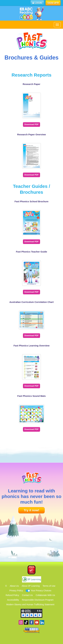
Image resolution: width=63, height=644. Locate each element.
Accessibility (13, 600)
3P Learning (32, 579)
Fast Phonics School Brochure (31, 201)
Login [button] (37, 3)
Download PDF (31, 124)
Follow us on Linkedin (42, 622)
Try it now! (31, 510)
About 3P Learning (31, 586)
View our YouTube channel (37, 622)
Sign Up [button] (53, 3)
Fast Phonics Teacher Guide (32, 252)
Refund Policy (12, 595)
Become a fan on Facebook (31, 622)
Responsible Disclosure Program (38, 600)
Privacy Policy (16, 591)
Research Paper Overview (31, 134)
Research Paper (31, 84)
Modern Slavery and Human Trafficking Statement (30, 604)
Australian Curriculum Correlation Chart (31, 302)
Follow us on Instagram (21, 622)
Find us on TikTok (26, 622)
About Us (14, 586)
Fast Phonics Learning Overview (31, 346)
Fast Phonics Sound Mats (32, 396)
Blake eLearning (31, 570)
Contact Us (27, 595)
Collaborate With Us (45, 595)
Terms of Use (49, 586)
